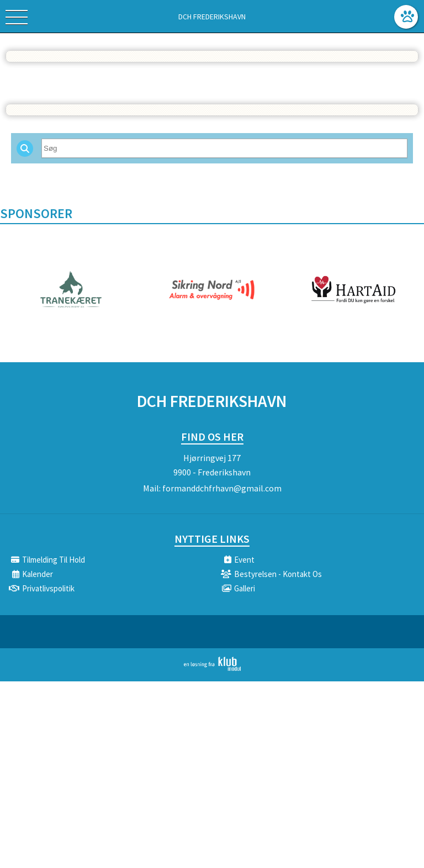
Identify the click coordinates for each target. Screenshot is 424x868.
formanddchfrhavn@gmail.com (222, 488)
